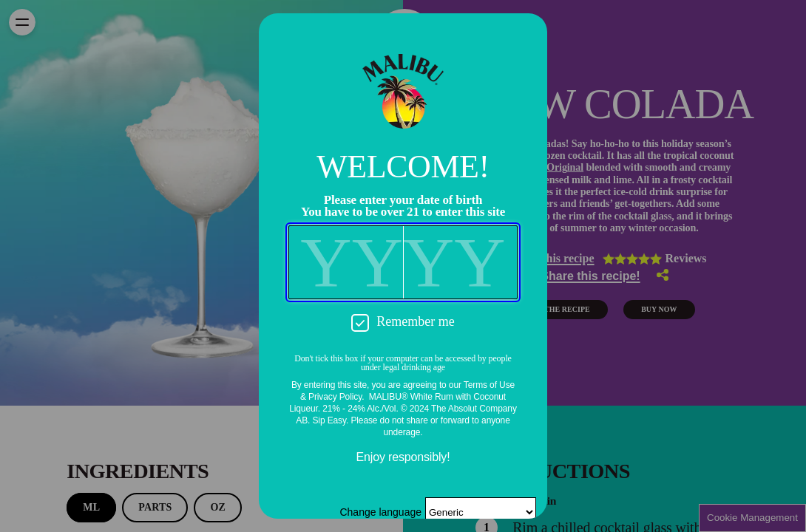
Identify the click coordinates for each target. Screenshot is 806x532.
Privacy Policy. (336, 397)
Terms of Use (489, 385)
